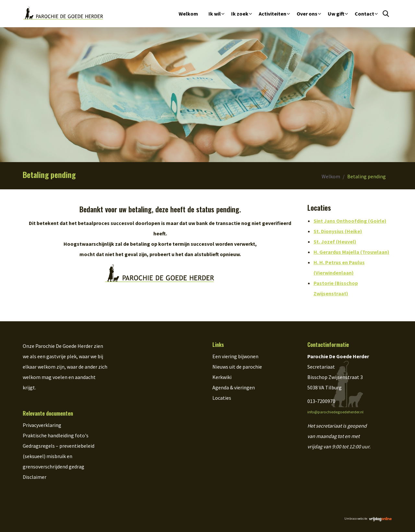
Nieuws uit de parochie (237, 367)
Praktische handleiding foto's (56, 435)
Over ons (307, 14)
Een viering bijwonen (235, 356)
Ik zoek (240, 14)
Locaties (222, 398)
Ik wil (215, 14)
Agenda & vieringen (234, 387)
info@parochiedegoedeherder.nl (335, 412)
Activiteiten (273, 14)
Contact (364, 14)
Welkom (188, 14)
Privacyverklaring (42, 425)
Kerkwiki (222, 377)
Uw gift (336, 14)
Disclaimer (35, 477)
